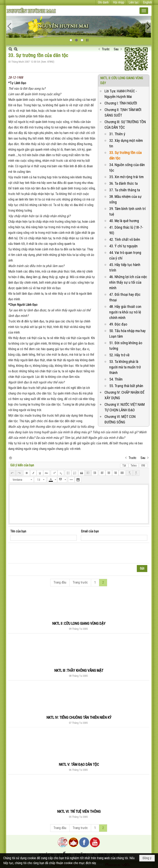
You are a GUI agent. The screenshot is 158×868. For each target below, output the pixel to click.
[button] (144, 11)
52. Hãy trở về (119, 355)
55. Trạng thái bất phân (126, 386)
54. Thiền (116, 379)
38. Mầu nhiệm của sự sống (125, 199)
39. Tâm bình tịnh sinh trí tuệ (127, 211)
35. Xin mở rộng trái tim (126, 177)
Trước (106, 49)
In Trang (10, 458)
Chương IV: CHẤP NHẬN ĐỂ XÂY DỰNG (124, 395)
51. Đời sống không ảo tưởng (126, 346)
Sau (116, 49)
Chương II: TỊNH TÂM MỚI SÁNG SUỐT (123, 112)
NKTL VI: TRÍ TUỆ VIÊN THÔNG (79, 811)
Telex (134, 466)
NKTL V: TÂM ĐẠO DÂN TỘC (79, 764)
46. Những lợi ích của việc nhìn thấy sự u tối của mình (128, 282)
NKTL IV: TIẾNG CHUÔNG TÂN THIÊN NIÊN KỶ (79, 717)
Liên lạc (134, 2)
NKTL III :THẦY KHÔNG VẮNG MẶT (79, 670)
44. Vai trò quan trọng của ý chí (125, 255)
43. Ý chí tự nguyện (123, 246)
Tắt (124, 466)
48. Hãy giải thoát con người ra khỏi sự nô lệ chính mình (125, 312)
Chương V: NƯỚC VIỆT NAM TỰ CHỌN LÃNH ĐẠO (125, 407)
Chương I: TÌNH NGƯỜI (121, 103)
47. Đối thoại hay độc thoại (125, 297)
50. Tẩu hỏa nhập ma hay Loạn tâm (127, 334)
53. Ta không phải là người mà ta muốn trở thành (125, 367)
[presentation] (42, 553)
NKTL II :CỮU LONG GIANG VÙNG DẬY (79, 623)
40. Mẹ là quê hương (124, 221)
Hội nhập (119, 2)
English (147, 2)
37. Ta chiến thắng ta (125, 190)
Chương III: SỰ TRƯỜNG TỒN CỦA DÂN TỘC (125, 125)
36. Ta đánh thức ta (123, 183)
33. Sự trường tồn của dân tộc (125, 155)
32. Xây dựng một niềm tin (126, 143)
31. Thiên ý (117, 134)
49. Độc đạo (118, 324)
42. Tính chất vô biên (125, 239)
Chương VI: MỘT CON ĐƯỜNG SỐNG (120, 419)
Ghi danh (103, 2)
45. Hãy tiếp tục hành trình (125, 267)
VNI (143, 466)
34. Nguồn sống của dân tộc (127, 167)
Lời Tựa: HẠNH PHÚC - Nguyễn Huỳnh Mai (121, 94)
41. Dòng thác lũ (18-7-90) (126, 230)
